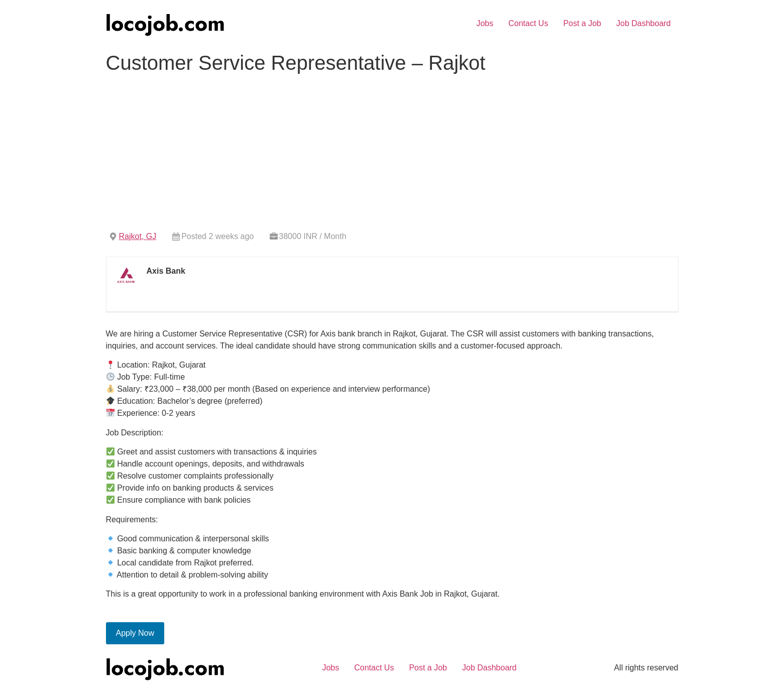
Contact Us (528, 23)
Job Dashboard (644, 23)
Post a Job (582, 23)
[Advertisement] (392, 153)
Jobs (485, 23)
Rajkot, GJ (138, 236)
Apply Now (135, 633)
